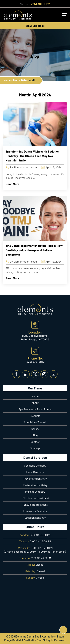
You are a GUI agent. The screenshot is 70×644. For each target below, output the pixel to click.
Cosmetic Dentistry (35, 466)
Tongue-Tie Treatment (35, 505)
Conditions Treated (35, 422)
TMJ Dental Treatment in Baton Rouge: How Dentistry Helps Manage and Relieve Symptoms (34, 250)
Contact (35, 442)
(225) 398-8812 (40, 4)
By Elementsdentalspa (21, 167)
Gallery (35, 429)
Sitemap (35, 448)
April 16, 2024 (51, 167)
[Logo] (18, 15)
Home (35, 396)
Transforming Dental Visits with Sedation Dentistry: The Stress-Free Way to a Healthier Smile (33, 156)
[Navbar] (64, 15)
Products (35, 416)
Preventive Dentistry (35, 479)
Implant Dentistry (35, 492)
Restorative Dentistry (35, 485)
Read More (13, 184)
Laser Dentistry (35, 472)
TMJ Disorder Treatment (35, 498)
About (35, 403)
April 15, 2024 (51, 262)
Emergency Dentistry (35, 511)
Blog (35, 435)
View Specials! (35, 26)
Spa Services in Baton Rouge (35, 409)
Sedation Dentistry (35, 518)
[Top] (63, 630)
